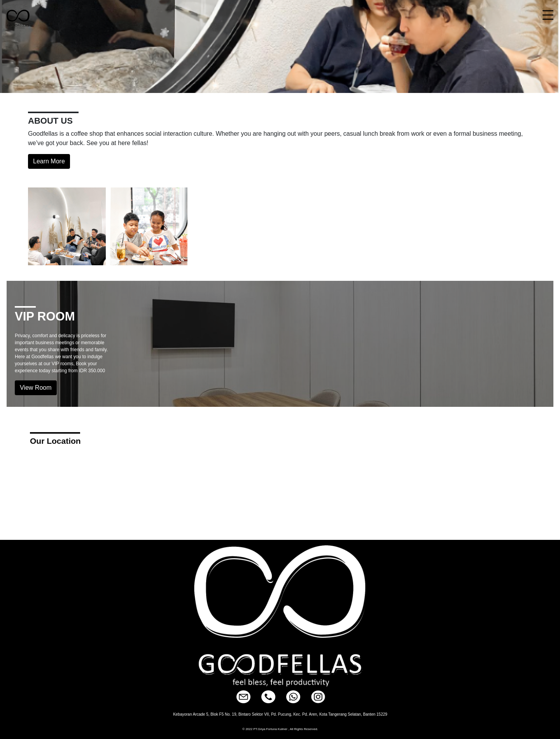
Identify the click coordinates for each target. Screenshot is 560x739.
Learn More (49, 161)
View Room (36, 388)
